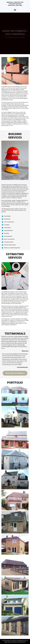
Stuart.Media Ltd (22, 642)
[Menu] (15, 10)
